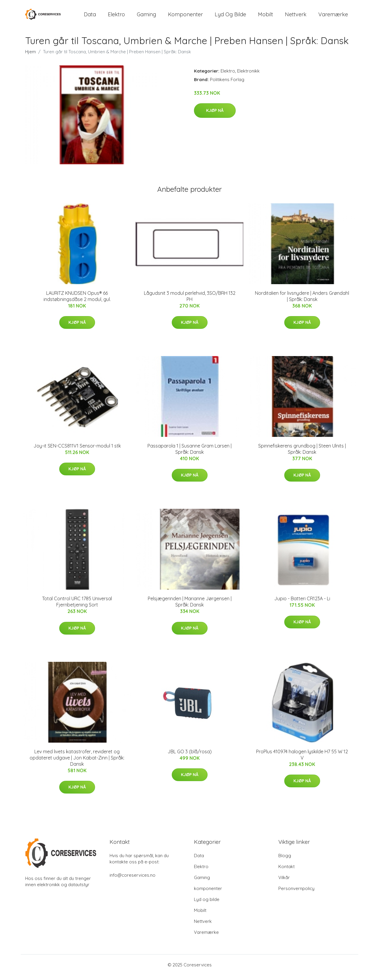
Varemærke (333, 17)
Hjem (30, 57)
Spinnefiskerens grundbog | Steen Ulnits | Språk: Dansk (302, 454)
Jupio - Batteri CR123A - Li (302, 604)
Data (90, 17)
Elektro (116, 17)
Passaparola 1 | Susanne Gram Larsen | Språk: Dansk (189, 454)
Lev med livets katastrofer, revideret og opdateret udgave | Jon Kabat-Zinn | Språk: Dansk (77, 763)
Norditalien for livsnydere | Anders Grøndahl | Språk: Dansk (302, 301)
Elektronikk (248, 76)
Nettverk (296, 17)
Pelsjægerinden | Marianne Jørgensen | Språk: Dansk (190, 607)
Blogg (285, 861)
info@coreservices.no (133, 880)
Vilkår (284, 882)
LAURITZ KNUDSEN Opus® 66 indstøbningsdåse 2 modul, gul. (77, 301)
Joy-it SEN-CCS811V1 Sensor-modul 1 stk (77, 451)
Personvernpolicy (296, 893)
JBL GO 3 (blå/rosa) (190, 757)
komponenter (185, 17)
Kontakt (286, 872)
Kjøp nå (215, 116)
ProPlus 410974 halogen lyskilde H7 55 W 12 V (302, 760)
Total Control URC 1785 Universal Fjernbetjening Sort (77, 607)
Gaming (146, 17)
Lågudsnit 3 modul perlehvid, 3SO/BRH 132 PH (190, 301)
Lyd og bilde (230, 17)
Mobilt (265, 17)
